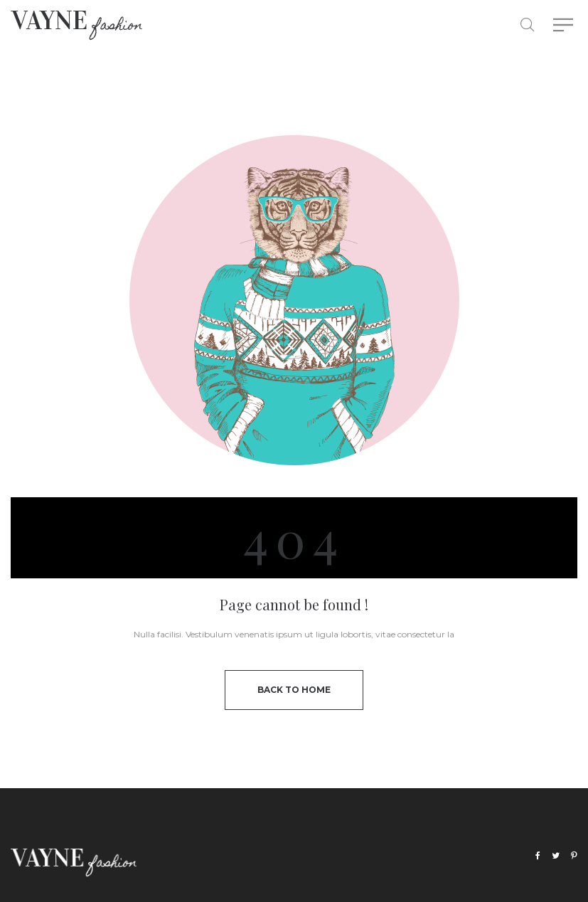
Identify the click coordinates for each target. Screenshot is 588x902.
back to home (294, 690)
